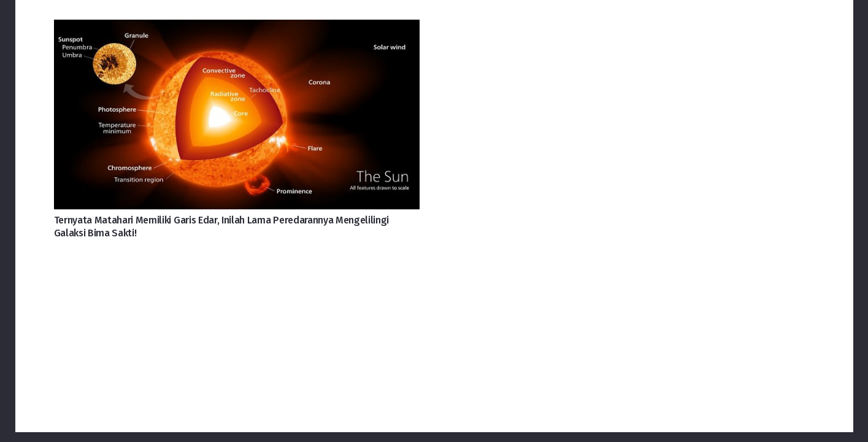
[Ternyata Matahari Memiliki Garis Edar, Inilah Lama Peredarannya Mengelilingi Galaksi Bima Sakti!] (237, 29)
